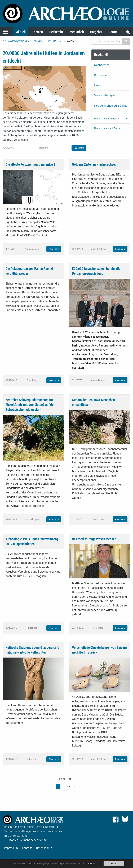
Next (70, 786)
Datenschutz (44, 848)
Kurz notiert (101, 75)
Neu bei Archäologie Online (111, 106)
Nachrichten (55, 41)
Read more (79, 148)
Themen (37, 32)
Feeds (98, 85)
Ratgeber (96, 32)
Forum (113, 32)
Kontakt (27, 848)
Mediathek (77, 32)
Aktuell (21, 32)
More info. (91, 864)
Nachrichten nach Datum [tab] (108, 128)
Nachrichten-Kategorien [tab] (107, 118)
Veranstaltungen (104, 95)
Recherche (56, 32)
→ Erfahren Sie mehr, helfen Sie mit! (26, 840)
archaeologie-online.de (16, 41)
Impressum (11, 848)
